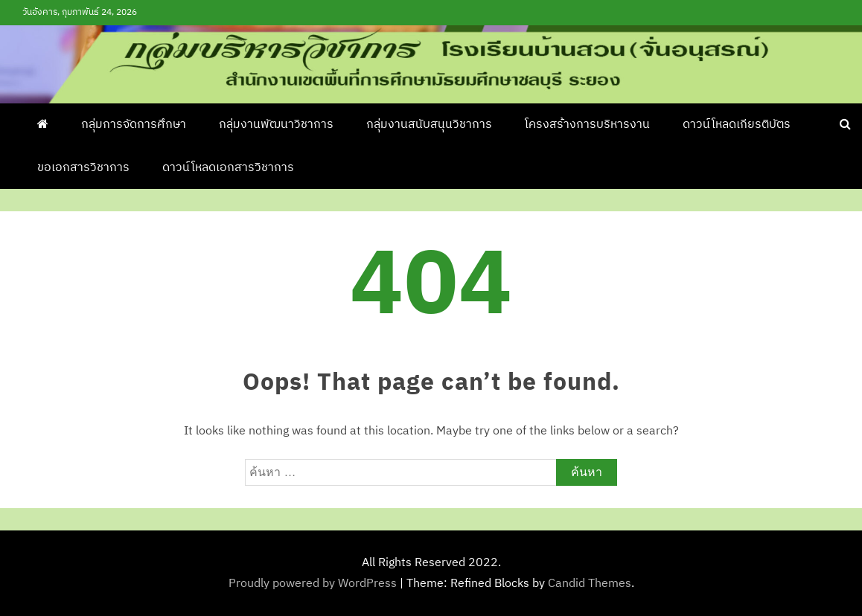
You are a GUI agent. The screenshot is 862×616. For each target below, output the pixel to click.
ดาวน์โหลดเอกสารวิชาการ (228, 168)
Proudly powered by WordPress (314, 584)
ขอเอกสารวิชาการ (83, 168)
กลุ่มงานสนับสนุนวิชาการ (429, 125)
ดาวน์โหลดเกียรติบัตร (737, 125)
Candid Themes (590, 584)
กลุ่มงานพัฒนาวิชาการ (276, 125)
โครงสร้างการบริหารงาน (587, 125)
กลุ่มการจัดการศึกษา (134, 125)
